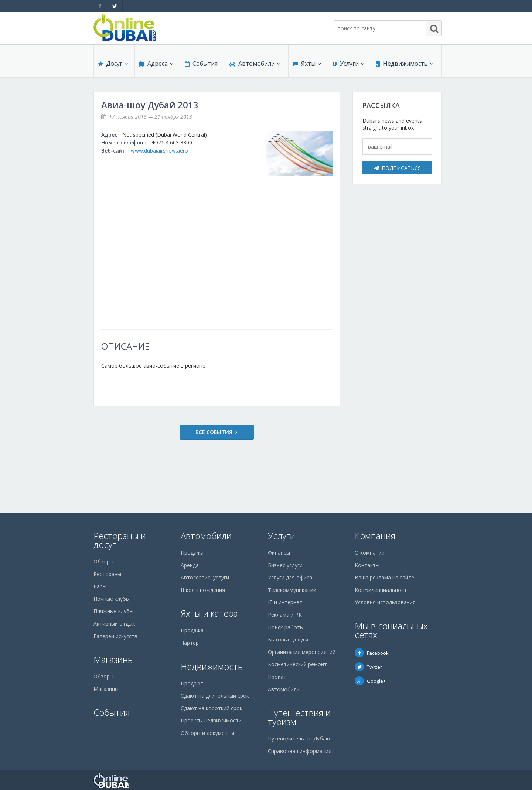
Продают (192, 683)
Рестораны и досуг (120, 540)
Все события (214, 432)
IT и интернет (285, 602)
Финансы (279, 553)
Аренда (190, 565)
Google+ (370, 681)
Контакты (367, 565)
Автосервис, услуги (205, 577)
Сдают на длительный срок (215, 696)
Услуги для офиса (290, 577)
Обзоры (103, 561)
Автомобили (255, 64)
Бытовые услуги (288, 639)
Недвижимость (405, 64)
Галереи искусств (115, 636)
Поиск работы (286, 627)
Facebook (372, 653)
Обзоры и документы (207, 733)
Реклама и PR (285, 615)
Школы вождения (203, 590)
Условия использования (385, 602)
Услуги (348, 64)
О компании (370, 553)
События (201, 64)
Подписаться (397, 168)
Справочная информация (300, 751)
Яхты (307, 64)
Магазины (114, 659)
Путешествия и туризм (299, 717)
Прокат (277, 677)
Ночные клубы (112, 599)
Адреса (156, 64)
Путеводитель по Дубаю (299, 738)
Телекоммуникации (292, 590)
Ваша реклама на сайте (384, 577)
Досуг (113, 64)
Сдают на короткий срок (212, 708)
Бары (100, 586)
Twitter (368, 667)
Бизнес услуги (285, 565)
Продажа (192, 553)
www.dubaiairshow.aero (159, 151)
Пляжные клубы (113, 611)
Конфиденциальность (382, 590)
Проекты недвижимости (211, 720)
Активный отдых (114, 624)
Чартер (190, 643)
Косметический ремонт (297, 664)
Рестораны (107, 574)
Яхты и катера (209, 613)
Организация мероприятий (302, 652)
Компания (375, 536)
